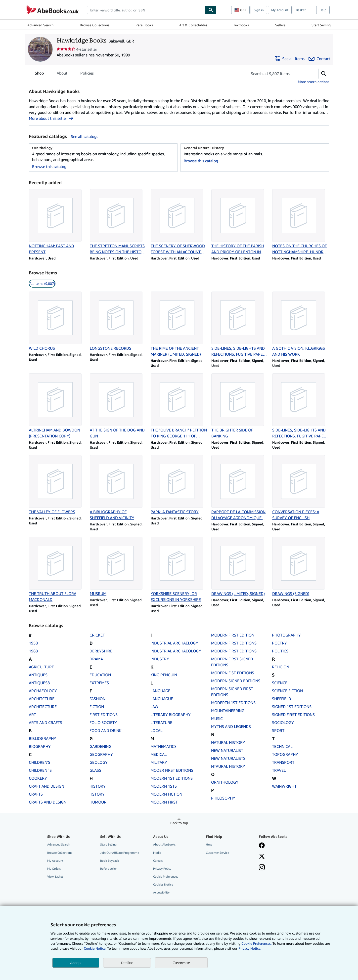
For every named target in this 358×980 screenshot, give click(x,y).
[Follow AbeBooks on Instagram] (262, 868)
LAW (154, 707)
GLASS (95, 770)
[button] (324, 74)
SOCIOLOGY (283, 723)
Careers (158, 861)
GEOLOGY (99, 762)
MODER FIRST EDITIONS (172, 770)
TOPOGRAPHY (285, 754)
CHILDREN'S (40, 762)
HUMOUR (98, 802)
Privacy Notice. (250, 948)
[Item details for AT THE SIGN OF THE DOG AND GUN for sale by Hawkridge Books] (118, 406)
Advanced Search (40, 25)
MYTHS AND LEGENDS (231, 726)
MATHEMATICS (163, 746)
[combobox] (146, 10)
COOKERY (38, 778)
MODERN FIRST (164, 802)
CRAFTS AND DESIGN (48, 802)
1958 (33, 643)
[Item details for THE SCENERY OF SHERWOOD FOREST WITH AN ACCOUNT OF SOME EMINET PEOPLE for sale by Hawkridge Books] (179, 222)
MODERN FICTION (166, 794)
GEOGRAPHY (101, 754)
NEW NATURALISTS (228, 758)
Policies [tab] (87, 74)
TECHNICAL (282, 746)
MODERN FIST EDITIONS (233, 673)
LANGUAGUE (162, 699)
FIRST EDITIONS (104, 715)
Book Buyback (110, 861)
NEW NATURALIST (227, 750)
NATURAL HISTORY (228, 742)
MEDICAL (158, 754)
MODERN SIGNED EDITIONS (236, 681)
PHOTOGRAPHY (286, 635)
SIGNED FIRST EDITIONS (293, 715)
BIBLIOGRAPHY (43, 738)
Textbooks (241, 25)
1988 (33, 651)
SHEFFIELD (282, 699)
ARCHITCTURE (42, 699)
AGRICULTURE (41, 667)
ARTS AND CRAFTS (45, 723)
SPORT (278, 730)
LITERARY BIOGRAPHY (171, 715)
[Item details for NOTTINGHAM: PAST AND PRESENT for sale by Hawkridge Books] (57, 222)
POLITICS (280, 651)
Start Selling (321, 25)
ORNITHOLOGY (225, 782)
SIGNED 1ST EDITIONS (292, 707)
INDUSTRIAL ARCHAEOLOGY (176, 651)
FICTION (97, 707)
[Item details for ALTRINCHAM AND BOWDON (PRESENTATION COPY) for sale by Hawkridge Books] (57, 406)
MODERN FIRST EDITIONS (234, 643)
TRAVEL (279, 770)
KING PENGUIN (164, 675)
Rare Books (144, 25)
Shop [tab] (39, 74)
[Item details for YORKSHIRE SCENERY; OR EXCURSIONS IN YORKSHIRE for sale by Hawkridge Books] (179, 570)
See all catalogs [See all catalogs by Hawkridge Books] (85, 136)
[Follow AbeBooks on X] (262, 857)
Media (157, 853)
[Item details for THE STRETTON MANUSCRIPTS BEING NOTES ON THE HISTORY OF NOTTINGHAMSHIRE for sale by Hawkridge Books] (118, 222)
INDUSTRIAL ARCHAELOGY (174, 643)
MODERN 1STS (164, 786)
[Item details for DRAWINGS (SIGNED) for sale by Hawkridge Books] (301, 567)
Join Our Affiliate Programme (120, 853)
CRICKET (97, 635)
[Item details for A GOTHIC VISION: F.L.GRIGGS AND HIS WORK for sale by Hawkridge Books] (301, 324)
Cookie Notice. (95, 948)
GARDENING (100, 746)
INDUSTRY (160, 659)
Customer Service (217, 853)
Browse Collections (95, 25)
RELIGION (281, 667)
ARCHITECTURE (43, 707)
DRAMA (96, 659)
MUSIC (217, 719)
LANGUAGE (160, 691)
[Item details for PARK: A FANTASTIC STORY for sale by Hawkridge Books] (179, 485)
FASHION (97, 699)
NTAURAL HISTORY (228, 766)
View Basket (55, 876)
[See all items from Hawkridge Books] (289, 59)
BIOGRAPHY (40, 746)
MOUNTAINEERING (228, 711)
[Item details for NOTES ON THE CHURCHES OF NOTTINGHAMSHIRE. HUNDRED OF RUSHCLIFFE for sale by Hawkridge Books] (301, 222)
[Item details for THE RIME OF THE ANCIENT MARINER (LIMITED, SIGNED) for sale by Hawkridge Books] (179, 324)
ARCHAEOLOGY (43, 691)
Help (323, 10)
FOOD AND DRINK (106, 730)
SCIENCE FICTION (287, 691)
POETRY (279, 643)
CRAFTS (36, 794)
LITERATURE (161, 723)
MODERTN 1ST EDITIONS (233, 703)
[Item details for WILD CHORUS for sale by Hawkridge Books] (57, 321)
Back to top (179, 823)
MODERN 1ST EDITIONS (172, 778)
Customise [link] (181, 963)
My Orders (54, 869)
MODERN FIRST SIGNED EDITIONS (232, 662)
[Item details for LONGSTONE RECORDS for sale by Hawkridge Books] (118, 321)
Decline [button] (127, 963)
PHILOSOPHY (223, 798)
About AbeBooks (164, 844)
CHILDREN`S (40, 770)
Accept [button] (76, 963)
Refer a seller (108, 869)
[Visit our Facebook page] (262, 846)
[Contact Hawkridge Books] (319, 59)
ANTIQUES (38, 675)
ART (32, 715)
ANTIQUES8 (39, 683)
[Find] (211, 10)
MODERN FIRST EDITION (233, 635)
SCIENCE (280, 683)
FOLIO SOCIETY (103, 723)
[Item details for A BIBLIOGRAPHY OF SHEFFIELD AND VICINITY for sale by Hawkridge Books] (118, 488)
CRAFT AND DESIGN (46, 786)
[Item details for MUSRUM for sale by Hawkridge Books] (118, 567)
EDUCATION (100, 675)
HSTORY (97, 794)
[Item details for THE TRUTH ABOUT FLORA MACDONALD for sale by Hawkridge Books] (57, 570)
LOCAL (156, 730)
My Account (280, 10)
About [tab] (62, 74)
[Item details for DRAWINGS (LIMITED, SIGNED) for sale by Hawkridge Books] (240, 567)
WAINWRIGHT (284, 786)
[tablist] (64, 73)
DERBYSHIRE (101, 651)
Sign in (259, 10)
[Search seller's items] (278, 74)
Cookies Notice (163, 884)
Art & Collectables (193, 25)
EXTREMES (99, 683)
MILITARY (159, 762)
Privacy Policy (162, 869)
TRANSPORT (283, 762)
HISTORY (98, 786)
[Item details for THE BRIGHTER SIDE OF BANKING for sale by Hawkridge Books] (240, 406)
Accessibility (161, 892)
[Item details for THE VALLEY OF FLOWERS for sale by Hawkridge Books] (57, 485)
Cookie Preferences (166, 876)
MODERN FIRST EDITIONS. (234, 651)
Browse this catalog (49, 167)
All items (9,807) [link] (42, 283)
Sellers (280, 25)
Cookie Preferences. (256, 943)
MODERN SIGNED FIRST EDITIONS (232, 692)
